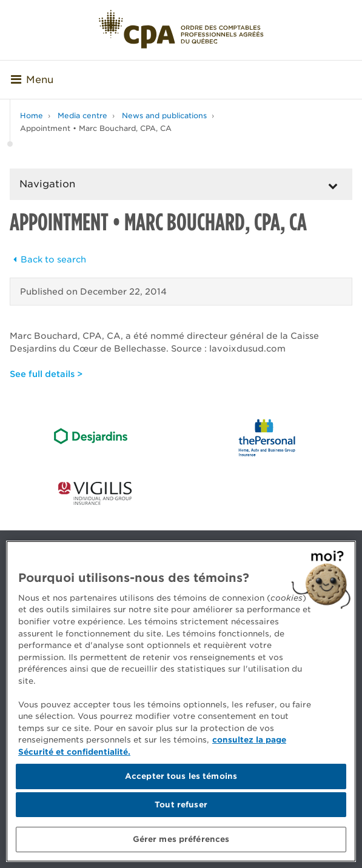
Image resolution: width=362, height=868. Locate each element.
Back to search (48, 259)
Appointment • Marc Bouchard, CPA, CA (96, 128)
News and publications (164, 115)
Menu (32, 80)
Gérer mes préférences (181, 839)
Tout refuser (181, 805)
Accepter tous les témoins (181, 776)
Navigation (47, 184)
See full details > (46, 374)
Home (32, 115)
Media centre (82, 115)
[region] (181, 701)
